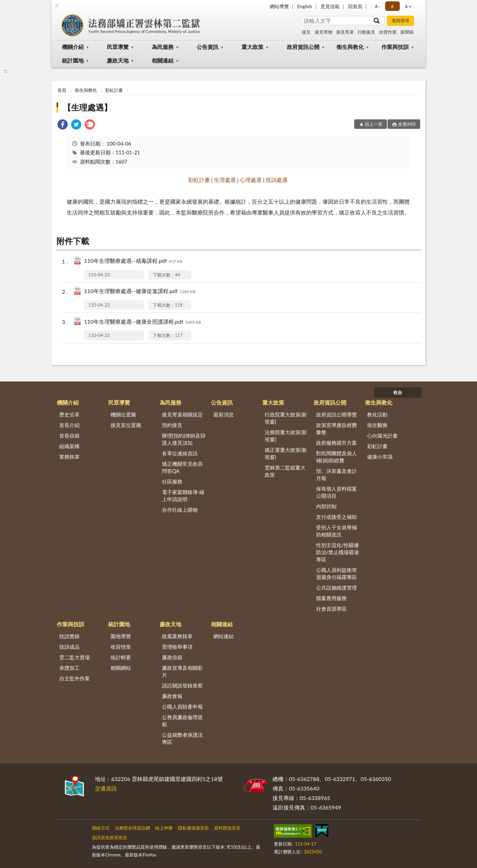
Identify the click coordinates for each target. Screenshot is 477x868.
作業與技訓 (395, 47)
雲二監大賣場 (75, 657)
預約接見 (172, 425)
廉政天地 (118, 60)
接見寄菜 (345, 32)
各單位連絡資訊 (180, 453)
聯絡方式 (101, 828)
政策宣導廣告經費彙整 (336, 429)
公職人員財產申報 (182, 707)
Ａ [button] (392, 6)
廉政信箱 (172, 657)
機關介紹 (73, 47)
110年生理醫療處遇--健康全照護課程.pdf (143, 322)
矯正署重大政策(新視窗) (286, 453)
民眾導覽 (118, 47)
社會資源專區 (331, 609)
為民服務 (163, 47)
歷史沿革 (69, 414)
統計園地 (73, 60)
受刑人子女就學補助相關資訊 (336, 531)
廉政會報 (172, 696)
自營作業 (388, 32)
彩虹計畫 (114, 90)
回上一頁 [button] (374, 124)
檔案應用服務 (331, 598)
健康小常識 (380, 457)
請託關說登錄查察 (182, 685)
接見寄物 (324, 32)
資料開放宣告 (227, 828)
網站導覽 (279, 6)
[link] (63, 125)
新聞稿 (407, 32)
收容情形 (121, 647)
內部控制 (326, 506)
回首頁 (355, 6)
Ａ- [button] (377, 6)
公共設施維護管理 (336, 588)
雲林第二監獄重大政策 (285, 471)
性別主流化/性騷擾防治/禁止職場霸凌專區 (338, 552)
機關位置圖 (123, 414)
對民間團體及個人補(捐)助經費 (336, 457)
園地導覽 (121, 636)
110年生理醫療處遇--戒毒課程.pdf (133, 261)
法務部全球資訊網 (132, 828)
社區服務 (172, 481)
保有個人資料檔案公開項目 (336, 492)
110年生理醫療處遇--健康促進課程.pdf (140, 292)
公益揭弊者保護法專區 (182, 738)
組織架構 (69, 446)
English (305, 6)
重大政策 (252, 47)
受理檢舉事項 (177, 647)
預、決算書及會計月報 (336, 474)
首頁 (62, 90)
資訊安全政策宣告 (110, 837)
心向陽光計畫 (382, 436)
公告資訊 (208, 47)
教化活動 (377, 414)
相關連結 (163, 60)
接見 (306, 32)
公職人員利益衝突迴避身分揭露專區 (336, 573)
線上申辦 (164, 828)
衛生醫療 (377, 425)
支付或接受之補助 (336, 517)
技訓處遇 (277, 180)
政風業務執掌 (177, 636)
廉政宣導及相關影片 (182, 671)
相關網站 (121, 668)
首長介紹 (69, 425)
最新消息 (224, 414)
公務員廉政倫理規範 (182, 721)
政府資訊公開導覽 (336, 414)
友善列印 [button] (407, 124)
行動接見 (366, 32)
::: (57, 5)
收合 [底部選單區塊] (398, 392)
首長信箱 (69, 436)
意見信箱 (330, 6)
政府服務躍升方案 (336, 443)
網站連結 (224, 636)
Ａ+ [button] (408, 6)
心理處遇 (251, 180)
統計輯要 (121, 657)
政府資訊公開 (303, 47)
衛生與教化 (350, 47)
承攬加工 (69, 668)
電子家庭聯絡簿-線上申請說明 (183, 496)
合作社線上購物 (180, 510)
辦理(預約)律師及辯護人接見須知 (184, 439)
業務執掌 (69, 457)
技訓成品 (69, 647)
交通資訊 (106, 788)
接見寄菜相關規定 (182, 414)
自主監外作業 (75, 678)
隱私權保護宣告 (193, 828)
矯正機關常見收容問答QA (182, 467)
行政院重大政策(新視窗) (286, 418)
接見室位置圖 (126, 425)
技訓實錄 (69, 636)
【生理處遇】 (87, 107)
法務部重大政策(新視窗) (286, 436)
